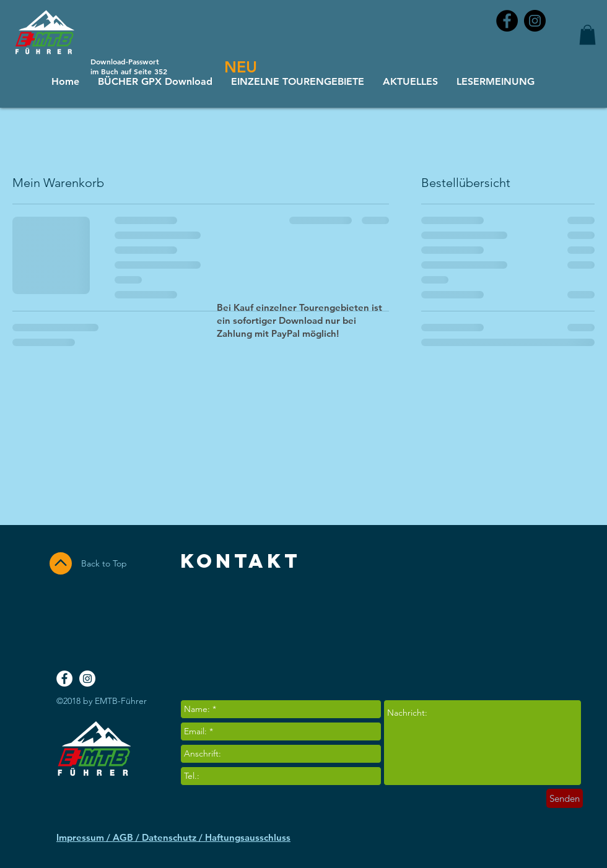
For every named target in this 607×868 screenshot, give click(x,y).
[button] (587, 35)
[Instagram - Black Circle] (535, 21)
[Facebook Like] (531, 624)
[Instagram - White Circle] (87, 679)
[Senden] (565, 798)
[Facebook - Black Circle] (507, 21)
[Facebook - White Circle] (64, 679)
